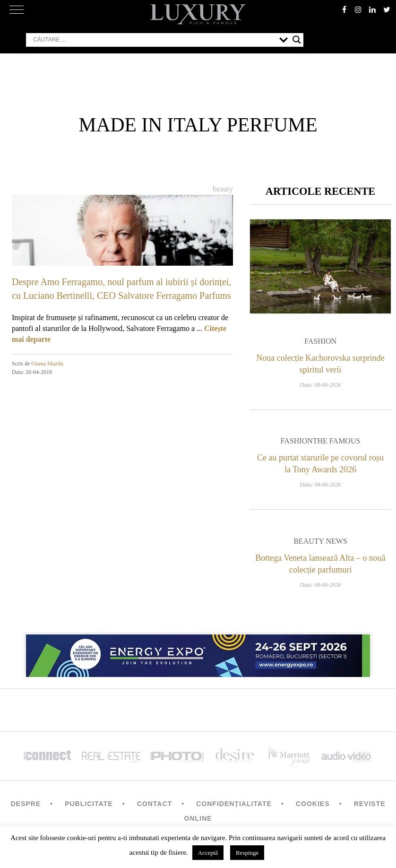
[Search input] (154, 40)
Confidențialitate (234, 804)
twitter (387, 9)
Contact (155, 804)
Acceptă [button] (208, 853)
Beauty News (320, 541)
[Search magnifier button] (297, 40)
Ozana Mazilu (47, 364)
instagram (358, 9)
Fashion (320, 341)
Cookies (313, 804)
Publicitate (89, 804)
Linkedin (372, 9)
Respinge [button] (247, 853)
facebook (344, 9)
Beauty (223, 189)
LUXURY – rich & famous (198, 14)
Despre (26, 804)
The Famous (337, 441)
